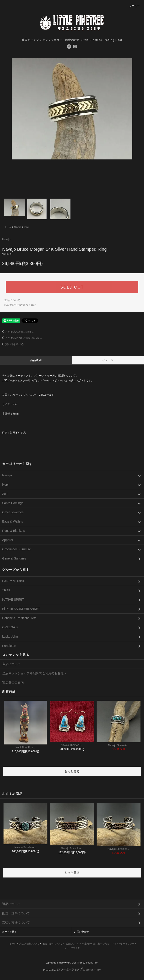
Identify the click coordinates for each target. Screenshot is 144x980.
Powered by (72, 970)
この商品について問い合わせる (21, 338)
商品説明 (36, 360)
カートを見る (9, 932)
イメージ (108, 360)
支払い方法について (29, 944)
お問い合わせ (81, 932)
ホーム (8, 227)
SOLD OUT (72, 287)
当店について (11, 664)
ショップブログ (72, 948)
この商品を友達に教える (17, 332)
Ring (26, 227)
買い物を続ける (12, 344)
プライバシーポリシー (123, 944)
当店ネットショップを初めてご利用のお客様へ (34, 673)
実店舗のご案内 (13, 682)
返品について (12, 300)
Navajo (17, 227)
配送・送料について (52, 944)
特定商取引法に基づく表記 (20, 305)
